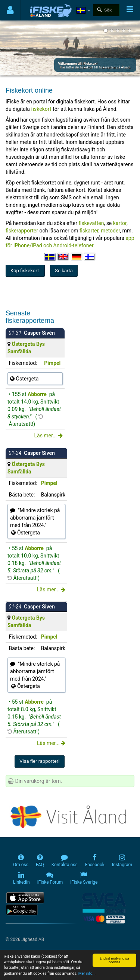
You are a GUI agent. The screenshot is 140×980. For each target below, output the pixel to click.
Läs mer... (48, 436)
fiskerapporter (22, 231)
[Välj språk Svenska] (50, 257)
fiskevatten (91, 223)
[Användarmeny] (10, 10)
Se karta (64, 271)
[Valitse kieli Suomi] (90, 257)
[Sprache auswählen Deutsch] (77, 257)
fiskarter (89, 231)
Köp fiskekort (25, 271)
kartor (120, 223)
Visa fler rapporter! (39, 761)
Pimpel (52, 363)
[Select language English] (63, 257)
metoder (110, 231)
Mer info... (87, 974)
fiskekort (42, 109)
